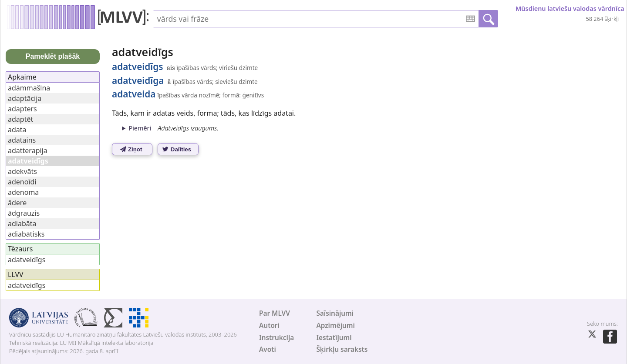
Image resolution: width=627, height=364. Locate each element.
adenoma (23, 192)
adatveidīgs (27, 260)
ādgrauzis (24, 213)
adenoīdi (22, 182)
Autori (269, 326)
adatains (22, 140)
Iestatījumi (334, 338)
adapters (22, 109)
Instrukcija (276, 338)
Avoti (268, 349)
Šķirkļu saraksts (342, 349)
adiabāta (22, 224)
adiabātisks (26, 234)
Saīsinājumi (335, 313)
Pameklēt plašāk (53, 56)
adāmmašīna (29, 88)
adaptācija (25, 98)
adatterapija (28, 150)
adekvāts (22, 171)
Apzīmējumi (335, 326)
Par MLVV (275, 313)
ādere (17, 203)
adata (17, 130)
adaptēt (20, 119)
